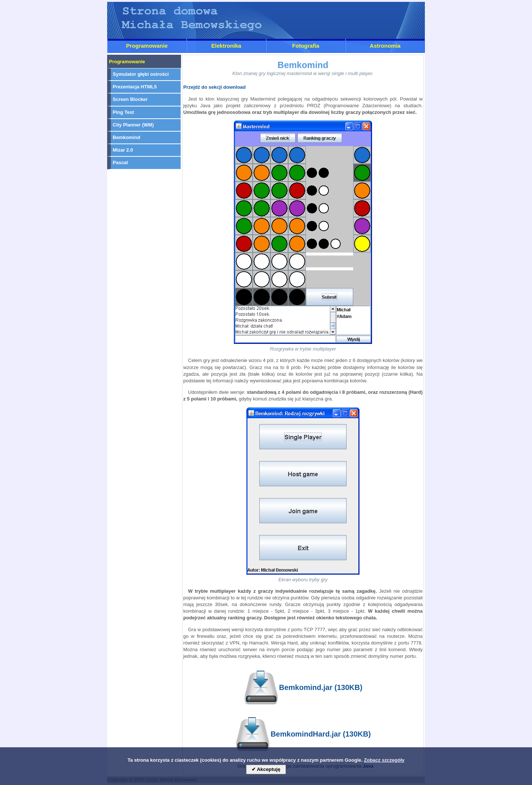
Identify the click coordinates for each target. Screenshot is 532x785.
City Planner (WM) (133, 125)
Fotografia (306, 46)
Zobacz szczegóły (384, 760)
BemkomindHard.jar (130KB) (303, 735)
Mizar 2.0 (123, 150)
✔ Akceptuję (266, 769)
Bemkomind (126, 137)
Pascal (120, 163)
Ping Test (123, 112)
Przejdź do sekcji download (214, 87)
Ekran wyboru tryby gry (303, 580)
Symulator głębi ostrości (141, 74)
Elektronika (226, 46)
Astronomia (385, 46)
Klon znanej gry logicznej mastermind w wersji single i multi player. (303, 73)
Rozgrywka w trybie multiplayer (303, 349)
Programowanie (147, 46)
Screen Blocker (130, 99)
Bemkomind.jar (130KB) (303, 688)
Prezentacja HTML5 (135, 87)
